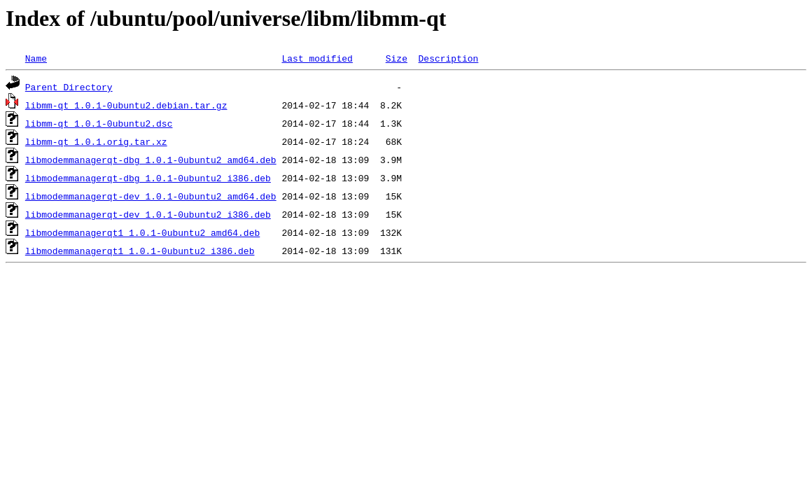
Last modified (317, 58)
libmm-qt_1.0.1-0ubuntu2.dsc (99, 123)
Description (448, 58)
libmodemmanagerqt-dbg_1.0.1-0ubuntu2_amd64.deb (151, 160)
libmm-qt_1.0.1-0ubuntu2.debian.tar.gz (126, 105)
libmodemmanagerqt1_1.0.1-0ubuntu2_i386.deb (140, 251)
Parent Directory (69, 87)
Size (397, 58)
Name (36, 58)
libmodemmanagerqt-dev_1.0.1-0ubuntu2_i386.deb (148, 214)
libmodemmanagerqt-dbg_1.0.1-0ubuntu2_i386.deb (148, 178)
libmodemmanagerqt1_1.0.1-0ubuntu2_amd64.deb (142, 232)
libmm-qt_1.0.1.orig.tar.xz (96, 141)
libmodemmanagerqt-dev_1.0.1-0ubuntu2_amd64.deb (151, 196)
